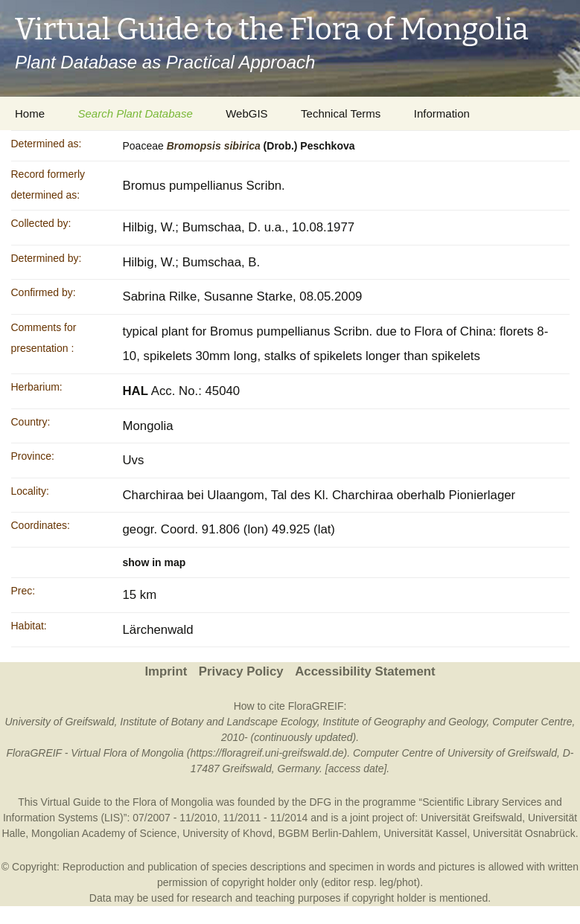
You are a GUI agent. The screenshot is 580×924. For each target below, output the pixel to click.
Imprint (166, 671)
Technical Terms (341, 113)
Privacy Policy (241, 671)
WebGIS (246, 113)
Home (30, 113)
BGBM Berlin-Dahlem (328, 833)
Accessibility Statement (365, 671)
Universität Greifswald (471, 818)
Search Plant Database (135, 113)
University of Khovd (227, 833)
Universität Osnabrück (524, 833)
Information (442, 113)
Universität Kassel (425, 833)
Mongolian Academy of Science (104, 833)
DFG (320, 802)
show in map (154, 562)
